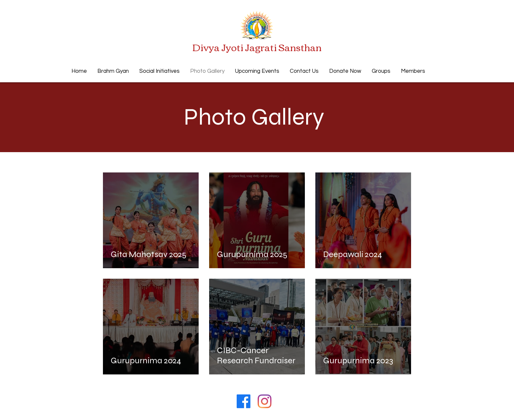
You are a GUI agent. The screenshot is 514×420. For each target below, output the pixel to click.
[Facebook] (244, 401)
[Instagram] (265, 401)
